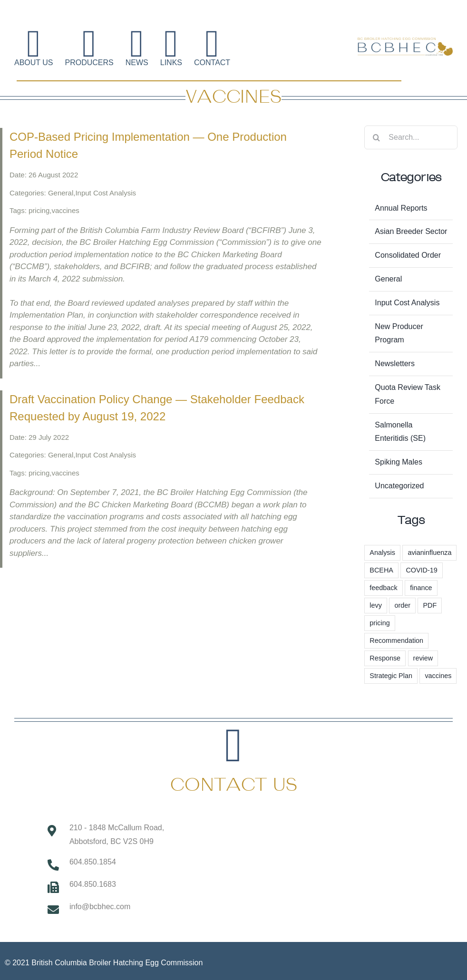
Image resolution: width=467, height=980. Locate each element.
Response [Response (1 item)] (385, 658)
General (388, 279)
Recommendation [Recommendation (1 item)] (396, 640)
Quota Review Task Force (408, 394)
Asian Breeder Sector (411, 231)
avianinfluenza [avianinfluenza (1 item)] (429, 553)
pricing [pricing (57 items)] (379, 623)
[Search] (376, 137)
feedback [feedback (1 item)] (383, 588)
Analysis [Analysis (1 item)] (382, 553)
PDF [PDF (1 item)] (430, 605)
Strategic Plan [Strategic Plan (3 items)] (391, 676)
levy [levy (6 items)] (376, 605)
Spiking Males (399, 462)
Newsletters (395, 364)
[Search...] (411, 137)
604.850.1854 (93, 862)
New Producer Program (399, 333)
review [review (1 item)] (423, 658)
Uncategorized (399, 486)
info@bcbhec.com (100, 907)
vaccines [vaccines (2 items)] (438, 676)
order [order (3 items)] (402, 605)
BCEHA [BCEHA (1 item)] (381, 570)
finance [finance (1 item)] (421, 588)
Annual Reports (401, 208)
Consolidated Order (408, 255)
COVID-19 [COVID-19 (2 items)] (421, 570)
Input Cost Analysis (407, 303)
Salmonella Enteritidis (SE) (400, 432)
